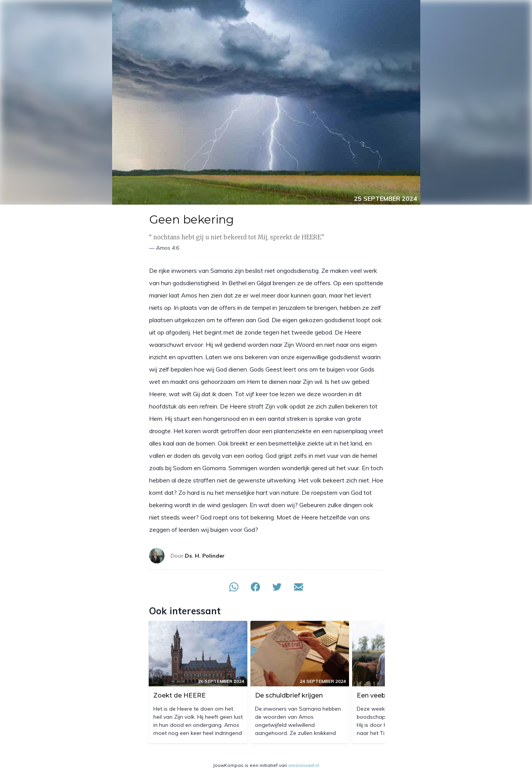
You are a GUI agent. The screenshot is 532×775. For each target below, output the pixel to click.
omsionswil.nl (304, 765)
